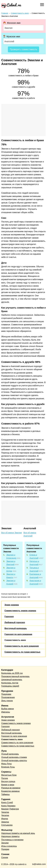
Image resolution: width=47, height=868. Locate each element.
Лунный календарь (10, 754)
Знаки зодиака (12, 605)
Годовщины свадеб (10, 686)
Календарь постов (10, 683)
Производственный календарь (15, 676)
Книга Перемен (8, 806)
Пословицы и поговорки (12, 840)
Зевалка (5, 822)
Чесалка (5, 815)
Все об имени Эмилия (12, 533)
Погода (5, 778)
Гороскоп (9, 617)
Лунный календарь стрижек (14, 757)
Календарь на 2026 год (12, 673)
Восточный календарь (16, 628)
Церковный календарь (12, 680)
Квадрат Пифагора (10, 809)
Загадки (5, 843)
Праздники (6, 694)
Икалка (5, 819)
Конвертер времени (10, 791)
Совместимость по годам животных (22, 652)
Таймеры (5, 794)
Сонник (5, 857)
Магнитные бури (9, 775)
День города (7, 701)
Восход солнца (8, 781)
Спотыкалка (7, 825)
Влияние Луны (8, 767)
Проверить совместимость (23, 49)
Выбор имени (8, 709)
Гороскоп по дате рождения (18, 634)
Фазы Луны (6, 764)
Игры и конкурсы (9, 846)
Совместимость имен (15, 640)
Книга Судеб (7, 803)
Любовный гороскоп (15, 622)
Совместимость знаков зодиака (20, 611)
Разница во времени (11, 788)
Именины (6, 712)
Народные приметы (10, 836)
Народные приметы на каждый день (18, 833)
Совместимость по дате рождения (22, 646)
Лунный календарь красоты (14, 761)
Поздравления (8, 697)
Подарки (5, 849)
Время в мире (8, 785)
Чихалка (5, 812)
